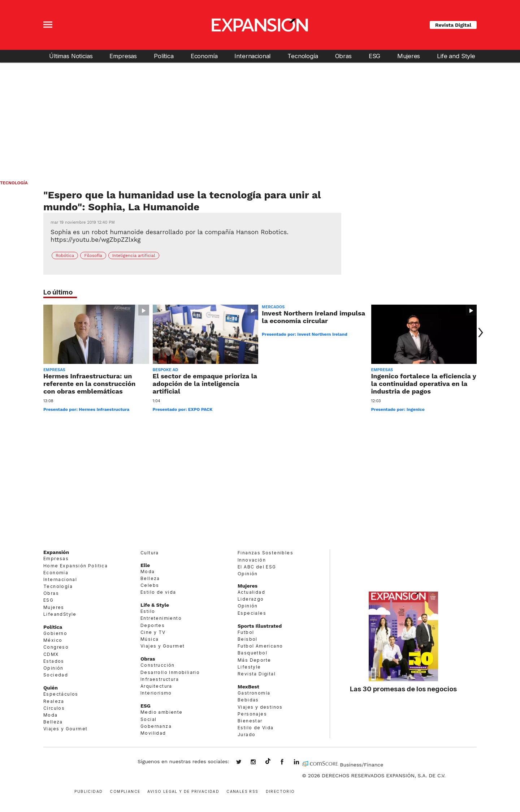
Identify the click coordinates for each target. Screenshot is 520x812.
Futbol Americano (260, 646)
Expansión (56, 552)
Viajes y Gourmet (65, 729)
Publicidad (88, 791)
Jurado (246, 734)
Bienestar (250, 721)
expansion (302, 762)
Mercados (273, 307)
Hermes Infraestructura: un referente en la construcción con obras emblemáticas (89, 384)
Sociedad (56, 675)
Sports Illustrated (260, 626)
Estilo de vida (158, 592)
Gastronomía (254, 693)
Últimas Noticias (71, 56)
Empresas (123, 56)
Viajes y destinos (260, 707)
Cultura (150, 553)
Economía (204, 56)
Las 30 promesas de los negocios (403, 689)
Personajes (252, 714)
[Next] (479, 332)
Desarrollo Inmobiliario (170, 672)
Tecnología (303, 56)
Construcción (158, 665)
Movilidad (153, 733)
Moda (51, 715)
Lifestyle (249, 667)
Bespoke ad (166, 370)
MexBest (248, 687)
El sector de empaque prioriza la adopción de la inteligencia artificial (205, 384)
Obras (343, 56)
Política (164, 56)
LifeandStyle (60, 614)
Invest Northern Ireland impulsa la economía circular (313, 317)
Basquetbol (252, 653)
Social (148, 719)
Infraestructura (160, 679)
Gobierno (55, 633)
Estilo (148, 611)
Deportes (153, 625)
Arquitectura (156, 686)
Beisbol (248, 639)
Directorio (280, 791)
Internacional (252, 56)
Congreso (56, 647)
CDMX (51, 654)
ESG (375, 56)
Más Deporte (254, 660)
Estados (54, 661)
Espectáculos (61, 694)
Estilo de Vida (256, 728)
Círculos (54, 708)
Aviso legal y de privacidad (183, 791)
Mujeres (409, 56)
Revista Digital (453, 25)
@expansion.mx (268, 761)
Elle (145, 565)
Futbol (246, 632)
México (53, 640)
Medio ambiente (162, 712)
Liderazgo (251, 599)
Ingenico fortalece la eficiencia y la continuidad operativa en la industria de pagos (424, 384)
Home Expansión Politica (75, 566)
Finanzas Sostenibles (265, 553)
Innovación (252, 560)
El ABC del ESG (257, 567)
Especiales (252, 613)
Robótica (65, 255)
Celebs (150, 585)
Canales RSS (242, 791)
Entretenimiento (161, 618)
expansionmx (244, 762)
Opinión (53, 668)
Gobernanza (156, 726)
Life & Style (155, 605)
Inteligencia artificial (134, 255)
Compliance (125, 791)
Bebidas (248, 700)
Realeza (54, 701)
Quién (51, 688)
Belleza (53, 722)
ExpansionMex (287, 762)
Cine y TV (153, 632)
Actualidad (251, 592)
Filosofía (93, 255)
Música (149, 639)
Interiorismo (156, 693)
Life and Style (456, 56)
